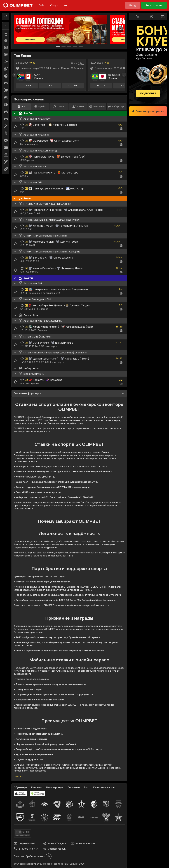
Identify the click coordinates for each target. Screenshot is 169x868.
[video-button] (121, 384)
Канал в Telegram (55, 843)
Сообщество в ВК (54, 849)
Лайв (41, 5)
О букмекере (20, 787)
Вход (133, 5)
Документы (74, 787)
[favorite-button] (72, 63)
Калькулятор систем (104, 787)
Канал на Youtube (83, 843)
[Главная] (18, 5)
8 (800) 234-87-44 (26, 849)
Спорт (54, 5)
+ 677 (81, 63)
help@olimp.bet (24, 843)
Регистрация (154, 5)
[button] (6, 26)
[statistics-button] (76, 63)
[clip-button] (15, 127)
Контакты (37, 787)
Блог (87, 787)
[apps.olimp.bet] (21, 794)
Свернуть (19, 777)
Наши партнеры (55, 787)
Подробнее (148, 94)
